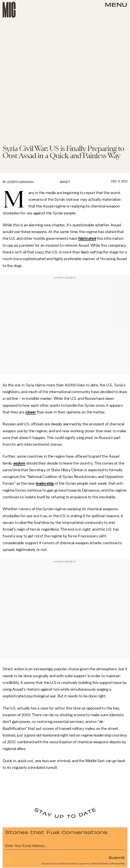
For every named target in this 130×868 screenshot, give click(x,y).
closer (31, 412)
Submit (117, 857)
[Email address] (65, 845)
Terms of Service (100, 864)
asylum (19, 463)
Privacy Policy (119, 864)
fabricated (87, 238)
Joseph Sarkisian (20, 182)
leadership (45, 483)
